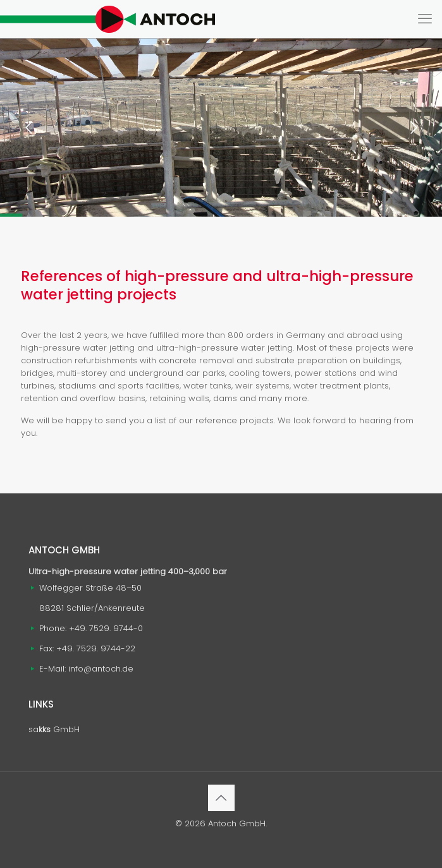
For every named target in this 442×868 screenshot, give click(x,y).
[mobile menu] (425, 19)
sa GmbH (54, 729)
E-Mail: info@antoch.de (86, 669)
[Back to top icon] (221, 798)
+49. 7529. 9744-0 (106, 628)
